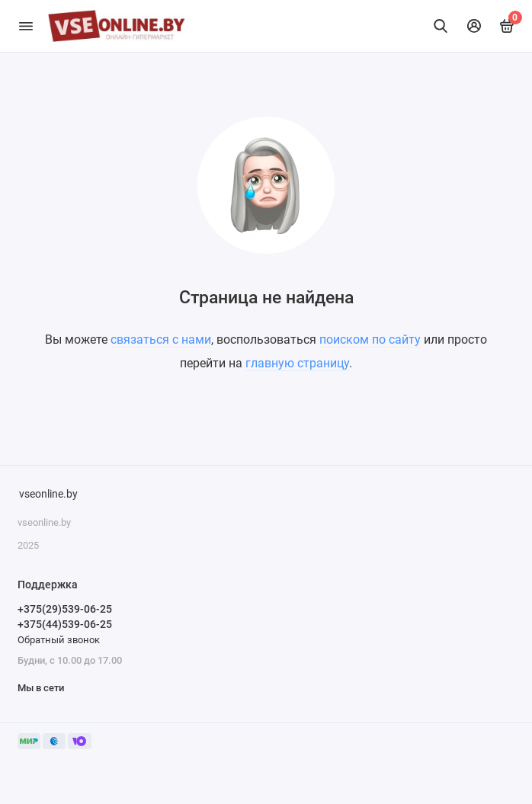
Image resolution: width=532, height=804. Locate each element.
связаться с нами (161, 340)
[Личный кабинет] (474, 26)
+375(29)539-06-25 (65, 609)
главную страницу (297, 363)
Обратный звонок (59, 640)
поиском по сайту (370, 340)
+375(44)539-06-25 (65, 624)
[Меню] (26, 26)
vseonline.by (48, 494)
